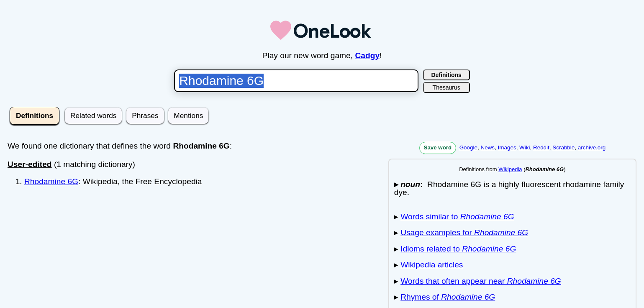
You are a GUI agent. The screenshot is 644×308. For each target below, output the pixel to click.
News (487, 148)
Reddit (541, 148)
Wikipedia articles (432, 265)
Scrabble (563, 148)
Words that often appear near (481, 281)
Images (507, 148)
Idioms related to (458, 249)
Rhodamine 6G (51, 181)
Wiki (525, 148)
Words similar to (457, 217)
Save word (438, 148)
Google (468, 148)
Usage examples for (464, 232)
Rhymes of (448, 297)
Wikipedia (510, 169)
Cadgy (367, 55)
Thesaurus (446, 87)
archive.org (592, 148)
